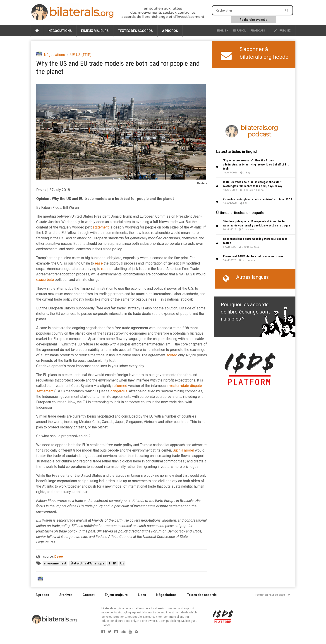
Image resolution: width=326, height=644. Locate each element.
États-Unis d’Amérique (88, 563)
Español (240, 31)
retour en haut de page (273, 595)
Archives (66, 595)
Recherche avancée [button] (254, 20)
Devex (59, 557)
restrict (107, 269)
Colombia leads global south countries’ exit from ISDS (258, 199)
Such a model (183, 450)
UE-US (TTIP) (81, 55)
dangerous (119, 391)
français (258, 31)
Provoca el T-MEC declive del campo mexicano (253, 256)
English (222, 31)
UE (122, 563)
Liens (142, 595)
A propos (42, 595)
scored (172, 355)
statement (101, 227)
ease (99, 263)
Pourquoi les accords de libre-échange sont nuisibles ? (245, 312)
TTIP (113, 563)
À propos (170, 31)
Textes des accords (135, 31)
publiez (282, 31)
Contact (89, 595)
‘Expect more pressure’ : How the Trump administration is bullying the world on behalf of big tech (256, 164)
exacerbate (45, 280)
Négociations (60, 31)
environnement (55, 563)
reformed (120, 386)
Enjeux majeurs (95, 31)
